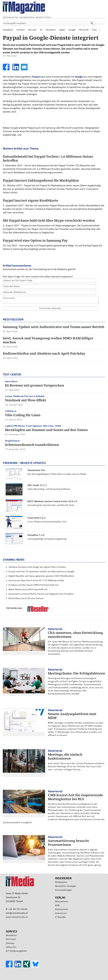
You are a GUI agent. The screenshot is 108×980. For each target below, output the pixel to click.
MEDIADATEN (10, 17)
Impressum (61, 913)
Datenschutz (61, 909)
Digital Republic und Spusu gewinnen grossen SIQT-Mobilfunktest (41, 576)
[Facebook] (6, 70)
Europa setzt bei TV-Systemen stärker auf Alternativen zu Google (41, 571)
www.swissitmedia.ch (17, 917)
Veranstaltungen (63, 890)
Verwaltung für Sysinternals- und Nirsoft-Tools (51, 505)
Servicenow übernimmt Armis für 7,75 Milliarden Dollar (36, 580)
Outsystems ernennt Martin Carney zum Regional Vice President (41, 594)
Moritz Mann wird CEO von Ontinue (26, 598)
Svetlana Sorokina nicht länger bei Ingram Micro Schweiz (37, 567)
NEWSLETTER (43, 17)
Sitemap (10, 943)
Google (79, 77)
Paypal (36, 77)
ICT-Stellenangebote (16, 951)
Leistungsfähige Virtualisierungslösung (47, 539)
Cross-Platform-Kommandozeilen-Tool (47, 522)
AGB (57, 905)
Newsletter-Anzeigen (66, 886)
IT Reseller (60, 917)
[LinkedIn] (16, 70)
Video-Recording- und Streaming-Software (49, 489)
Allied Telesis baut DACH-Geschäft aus (28, 589)
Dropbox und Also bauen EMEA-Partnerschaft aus (34, 585)
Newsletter (11, 935)
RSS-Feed (11, 939)
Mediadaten (61, 882)
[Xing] (28, 967)
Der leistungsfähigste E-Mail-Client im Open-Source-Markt (57, 474)
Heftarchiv (11, 947)
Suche (76, 18)
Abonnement (62, 901)
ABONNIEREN (27, 17)
